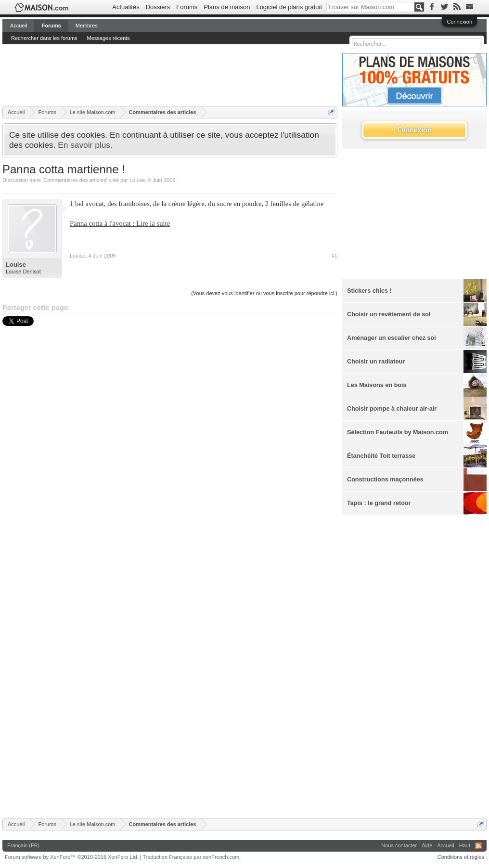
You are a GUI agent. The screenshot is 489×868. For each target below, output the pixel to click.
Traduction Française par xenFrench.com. (192, 857)
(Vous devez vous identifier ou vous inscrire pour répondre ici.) (264, 293)
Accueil (19, 26)
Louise (137, 180)
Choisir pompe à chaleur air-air (392, 409)
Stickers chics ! (369, 291)
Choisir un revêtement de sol (389, 314)
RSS (478, 846)
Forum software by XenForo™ (72, 857)
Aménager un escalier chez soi (392, 338)
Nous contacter (399, 845)
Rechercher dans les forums (44, 38)
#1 (335, 256)
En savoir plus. (85, 145)
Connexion (459, 22)
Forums (187, 7)
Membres (87, 26)
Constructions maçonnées (385, 479)
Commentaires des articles (75, 180)
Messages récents (109, 38)
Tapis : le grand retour (379, 503)
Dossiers (158, 7)
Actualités (126, 7)
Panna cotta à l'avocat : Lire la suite (120, 223)
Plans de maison (227, 7)
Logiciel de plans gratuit (289, 7)
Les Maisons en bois (377, 385)
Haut (465, 845)
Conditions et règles (461, 857)
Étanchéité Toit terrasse (381, 456)
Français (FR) (23, 845)
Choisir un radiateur (376, 362)
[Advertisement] (178, 75)
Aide (427, 845)
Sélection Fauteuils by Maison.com (398, 432)
